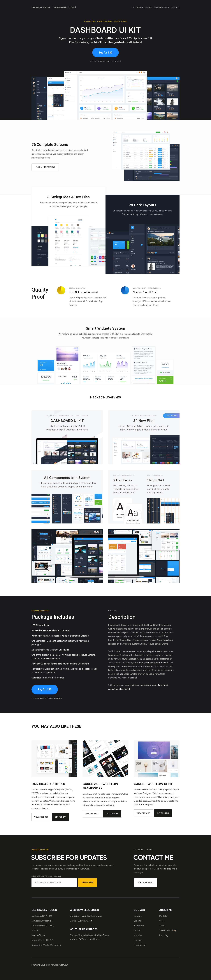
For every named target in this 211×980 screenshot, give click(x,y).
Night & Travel (38, 936)
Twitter (137, 931)
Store (162, 921)
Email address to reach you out (46, 876)
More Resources (161, 7)
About (162, 926)
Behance (138, 921)
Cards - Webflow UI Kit (153, 785)
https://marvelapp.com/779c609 (154, 663)
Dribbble (138, 916)
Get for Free (112, 815)
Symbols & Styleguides (42, 921)
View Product (41, 818)
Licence (148, 7)
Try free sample (106, 62)
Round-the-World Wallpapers (46, 945)
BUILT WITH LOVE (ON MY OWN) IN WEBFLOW (50, 965)
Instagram (139, 926)
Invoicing (164, 936)
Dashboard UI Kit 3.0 (48, 785)
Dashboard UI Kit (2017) (43, 926)
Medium (138, 940)
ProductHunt (140, 945)
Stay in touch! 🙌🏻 (168, 931)
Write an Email (146, 883)
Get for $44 (60, 818)
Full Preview (137, 7)
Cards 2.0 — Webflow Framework (100, 787)
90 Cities (36, 931)
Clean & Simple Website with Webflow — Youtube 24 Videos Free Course (89, 937)
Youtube (138, 936)
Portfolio (163, 916)
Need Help (175, 7)
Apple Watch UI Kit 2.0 (42, 940)
